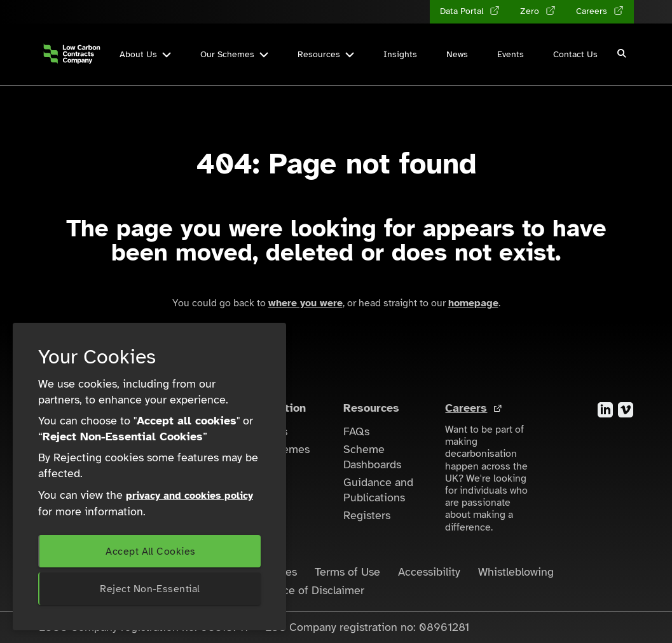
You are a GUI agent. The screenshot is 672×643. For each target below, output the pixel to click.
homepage (473, 303)
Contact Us (575, 54)
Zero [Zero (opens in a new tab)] (531, 11)
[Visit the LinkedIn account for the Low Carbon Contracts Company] (605, 409)
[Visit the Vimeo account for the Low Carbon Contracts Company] (626, 409)
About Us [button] (145, 54)
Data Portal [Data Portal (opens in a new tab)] (463, 11)
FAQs (356, 431)
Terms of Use (347, 572)
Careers (466, 408)
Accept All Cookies (150, 552)
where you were (305, 303)
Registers (367, 515)
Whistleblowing (516, 572)
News (457, 54)
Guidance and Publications (378, 490)
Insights (400, 54)
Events (511, 54)
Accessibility (429, 572)
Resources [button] (326, 54)
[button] (623, 55)
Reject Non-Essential (150, 589)
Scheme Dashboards (372, 457)
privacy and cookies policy (189, 496)
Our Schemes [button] (234, 54)
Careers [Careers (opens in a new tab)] (593, 11)
